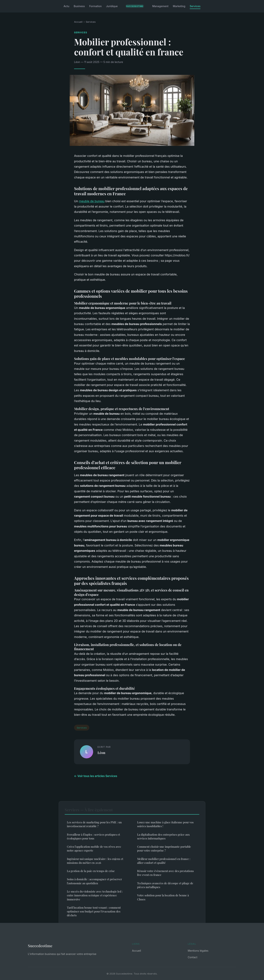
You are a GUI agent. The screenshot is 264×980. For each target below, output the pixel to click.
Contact (192, 957)
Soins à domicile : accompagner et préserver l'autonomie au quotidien (94, 881)
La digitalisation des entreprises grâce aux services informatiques (163, 836)
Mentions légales (198, 951)
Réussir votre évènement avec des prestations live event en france (165, 873)
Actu (66, 6)
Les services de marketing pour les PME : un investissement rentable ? (94, 824)
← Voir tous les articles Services (96, 776)
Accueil (78, 22)
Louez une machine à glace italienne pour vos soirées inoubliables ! (165, 824)
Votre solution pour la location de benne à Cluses (163, 897)
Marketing (179, 6)
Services (195, 6)
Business (79, 6)
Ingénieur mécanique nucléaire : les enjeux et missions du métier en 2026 (95, 861)
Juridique (112, 6)
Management (160, 6)
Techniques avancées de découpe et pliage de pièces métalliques (165, 885)
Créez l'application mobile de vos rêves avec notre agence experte (94, 849)
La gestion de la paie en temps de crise (91, 871)
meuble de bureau (92, 201)
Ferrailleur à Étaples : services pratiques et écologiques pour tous (93, 836)
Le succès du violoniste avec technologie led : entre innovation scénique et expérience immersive (95, 895)
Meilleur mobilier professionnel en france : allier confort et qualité (164, 861)
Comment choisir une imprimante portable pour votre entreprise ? (164, 849)
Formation (96, 6)
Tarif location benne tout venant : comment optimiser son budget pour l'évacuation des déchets (94, 911)
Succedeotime (40, 946)
